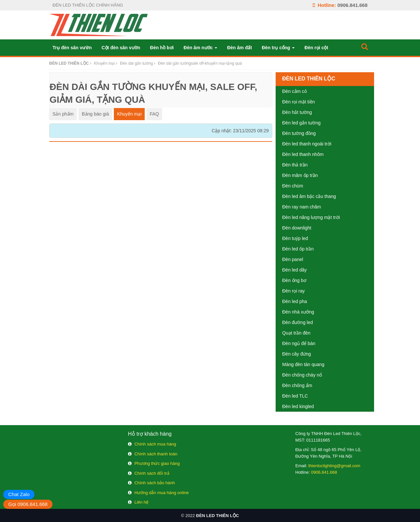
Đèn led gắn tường (301, 123)
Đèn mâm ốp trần (300, 175)
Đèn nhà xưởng (298, 312)
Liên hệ (141, 502)
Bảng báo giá (95, 114)
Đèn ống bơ (294, 280)
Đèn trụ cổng (278, 48)
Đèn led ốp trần (298, 249)
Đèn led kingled (298, 406)
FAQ (154, 114)
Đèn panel (293, 259)
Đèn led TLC (295, 396)
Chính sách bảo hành (155, 483)
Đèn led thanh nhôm (303, 154)
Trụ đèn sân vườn (72, 48)
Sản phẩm (63, 114)
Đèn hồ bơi (162, 48)
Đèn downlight (297, 228)
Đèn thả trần (295, 165)
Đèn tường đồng (299, 133)
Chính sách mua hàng (155, 444)
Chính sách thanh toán (156, 454)
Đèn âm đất (240, 48)
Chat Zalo (19, 494)
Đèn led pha (295, 301)
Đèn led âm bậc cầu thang (309, 196)
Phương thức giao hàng (157, 463)
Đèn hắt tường (297, 112)
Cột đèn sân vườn (121, 48)
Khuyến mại (129, 114)
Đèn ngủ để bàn (299, 343)
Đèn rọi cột (316, 48)
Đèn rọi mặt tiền (298, 102)
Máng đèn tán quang (303, 364)
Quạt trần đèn (296, 333)
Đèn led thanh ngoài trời (307, 144)
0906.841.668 (352, 5)
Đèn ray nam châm (302, 207)
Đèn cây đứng (297, 354)
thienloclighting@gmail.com (334, 466)
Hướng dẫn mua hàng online (162, 493)
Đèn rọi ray (294, 291)
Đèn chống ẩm (297, 385)
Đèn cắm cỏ (294, 91)
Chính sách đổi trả (152, 473)
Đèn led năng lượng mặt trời (311, 217)
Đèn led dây (294, 270)
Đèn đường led (298, 322)
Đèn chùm (293, 186)
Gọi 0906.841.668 (28, 504)
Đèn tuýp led (295, 238)
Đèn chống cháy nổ (302, 375)
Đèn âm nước (201, 48)
